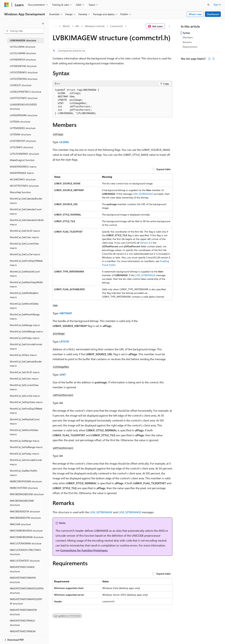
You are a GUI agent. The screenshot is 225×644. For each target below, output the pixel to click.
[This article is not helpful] (213, 59)
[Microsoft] (7, 5)
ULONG (64, 142)
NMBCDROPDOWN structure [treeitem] (26, 481)
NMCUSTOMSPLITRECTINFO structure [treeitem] (25, 552)
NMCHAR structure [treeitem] (20, 524)
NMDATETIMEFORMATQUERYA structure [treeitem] (27, 591)
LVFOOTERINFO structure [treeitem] (24, 72)
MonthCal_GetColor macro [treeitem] (24, 237)
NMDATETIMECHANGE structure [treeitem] (22, 569)
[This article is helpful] (209, 59)
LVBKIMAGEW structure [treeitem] (23, 40)
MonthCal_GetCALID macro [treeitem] (25, 231)
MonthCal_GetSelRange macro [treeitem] (26, 331)
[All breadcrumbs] (56, 26)
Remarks (187, 42)
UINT (63, 374)
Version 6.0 (146, 243)
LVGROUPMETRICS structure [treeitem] (25, 92)
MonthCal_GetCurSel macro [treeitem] (25, 254)
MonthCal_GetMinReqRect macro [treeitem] (24, 295)
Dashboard (213, 14)
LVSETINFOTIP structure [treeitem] (23, 141)
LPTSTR (64, 341)
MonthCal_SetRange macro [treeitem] (25, 441)
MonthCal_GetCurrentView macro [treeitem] (24, 246)
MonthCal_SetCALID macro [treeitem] (25, 372)
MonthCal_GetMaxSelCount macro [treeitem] (25, 274)
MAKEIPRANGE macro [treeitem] (22, 173)
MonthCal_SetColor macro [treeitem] (24, 379)
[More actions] (169, 26)
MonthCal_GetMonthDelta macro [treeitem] (24, 306)
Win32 (66, 26)
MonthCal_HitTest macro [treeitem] (23, 355)
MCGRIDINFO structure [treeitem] (23, 179)
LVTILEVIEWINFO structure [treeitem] (24, 154)
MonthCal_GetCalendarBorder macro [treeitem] (26, 201)
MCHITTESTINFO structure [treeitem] (24, 186)
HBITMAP (66, 313)
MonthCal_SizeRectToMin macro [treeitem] (24, 473)
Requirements (190, 47)
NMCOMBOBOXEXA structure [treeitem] (26, 531)
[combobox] (24, 31)
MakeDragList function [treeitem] (22, 160)
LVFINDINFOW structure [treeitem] (23, 66)
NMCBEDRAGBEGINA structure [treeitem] (27, 494)
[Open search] (208, 5)
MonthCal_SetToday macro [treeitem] (24, 454)
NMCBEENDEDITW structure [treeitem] (25, 518)
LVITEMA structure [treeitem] (20, 122)
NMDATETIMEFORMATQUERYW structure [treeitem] (26, 601)
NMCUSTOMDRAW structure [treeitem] (26, 543)
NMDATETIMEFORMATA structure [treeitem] (23, 580)
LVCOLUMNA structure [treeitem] (22, 47)
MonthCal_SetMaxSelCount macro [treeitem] (25, 421)
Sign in (217, 4)
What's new (195, 14)
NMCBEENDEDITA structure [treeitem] (25, 511)
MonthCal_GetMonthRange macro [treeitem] (25, 317)
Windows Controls (95, 26)
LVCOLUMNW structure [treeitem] (23, 53)
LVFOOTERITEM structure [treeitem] (24, 79)
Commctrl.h (117, 26)
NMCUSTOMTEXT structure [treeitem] (25, 561)
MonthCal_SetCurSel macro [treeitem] (25, 396)
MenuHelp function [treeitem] (20, 192)
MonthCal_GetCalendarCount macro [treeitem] (26, 211)
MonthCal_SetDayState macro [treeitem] (26, 402)
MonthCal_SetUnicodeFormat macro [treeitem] (26, 462)
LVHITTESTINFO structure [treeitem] (24, 98)
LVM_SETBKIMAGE (143, 194)
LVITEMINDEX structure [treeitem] (23, 128)
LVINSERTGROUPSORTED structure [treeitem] (23, 107)
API (77, 26)
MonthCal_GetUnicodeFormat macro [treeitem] (26, 346)
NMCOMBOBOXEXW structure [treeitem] (27, 537)
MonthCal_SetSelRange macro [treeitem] (26, 447)
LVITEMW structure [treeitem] (20, 134)
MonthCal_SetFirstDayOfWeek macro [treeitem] (26, 411)
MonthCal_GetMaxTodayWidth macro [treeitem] (26, 284)
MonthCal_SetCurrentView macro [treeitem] (24, 387)
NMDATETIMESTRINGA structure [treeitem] (22, 623)
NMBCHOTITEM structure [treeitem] (24, 488)
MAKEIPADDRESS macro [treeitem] (23, 167)
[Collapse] (43, 24)
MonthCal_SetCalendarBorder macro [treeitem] (26, 364)
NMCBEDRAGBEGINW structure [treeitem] (22, 503)
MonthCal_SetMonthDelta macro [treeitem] (24, 432)
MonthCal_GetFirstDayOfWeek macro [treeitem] (26, 263)
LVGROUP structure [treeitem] (21, 85)
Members (188, 37)
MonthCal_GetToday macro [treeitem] (25, 338)
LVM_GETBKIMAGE (101, 512)
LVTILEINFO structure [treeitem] (21, 147)
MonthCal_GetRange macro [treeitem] (25, 325)
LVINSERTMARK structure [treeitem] (24, 115)
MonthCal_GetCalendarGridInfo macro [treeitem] (27, 222)
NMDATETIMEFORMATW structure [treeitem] (23, 612)
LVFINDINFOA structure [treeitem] (23, 59)
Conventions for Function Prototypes (84, 550)
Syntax (186, 33)
